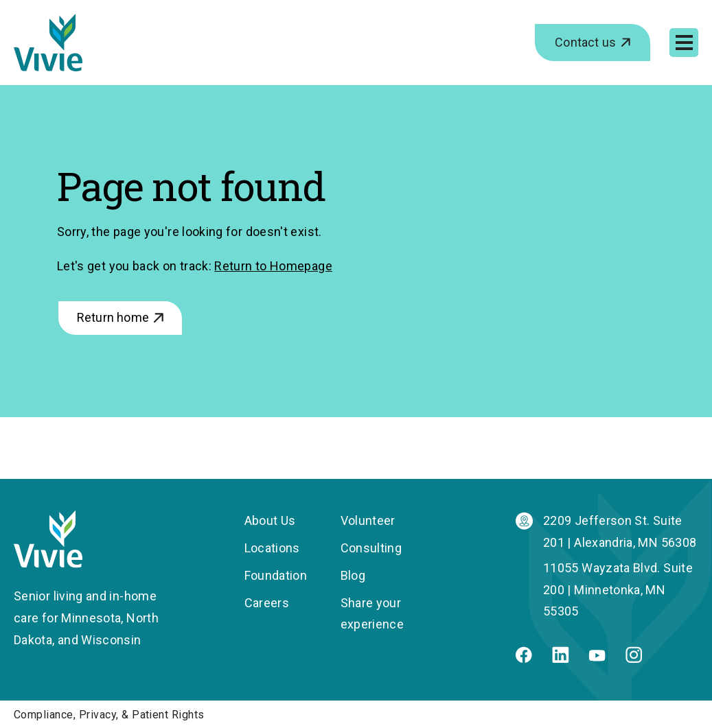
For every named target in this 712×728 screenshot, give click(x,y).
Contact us (585, 42)
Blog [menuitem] (353, 575)
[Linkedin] (561, 658)
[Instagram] (634, 658)
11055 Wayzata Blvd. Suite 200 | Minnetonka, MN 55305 (618, 590)
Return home (113, 317)
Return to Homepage (273, 266)
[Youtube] (597, 657)
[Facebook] (524, 658)
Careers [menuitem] (267, 603)
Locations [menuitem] (272, 548)
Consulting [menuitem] (371, 548)
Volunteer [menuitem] (368, 520)
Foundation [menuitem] (276, 575)
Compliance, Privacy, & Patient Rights (109, 715)
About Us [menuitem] (270, 520)
